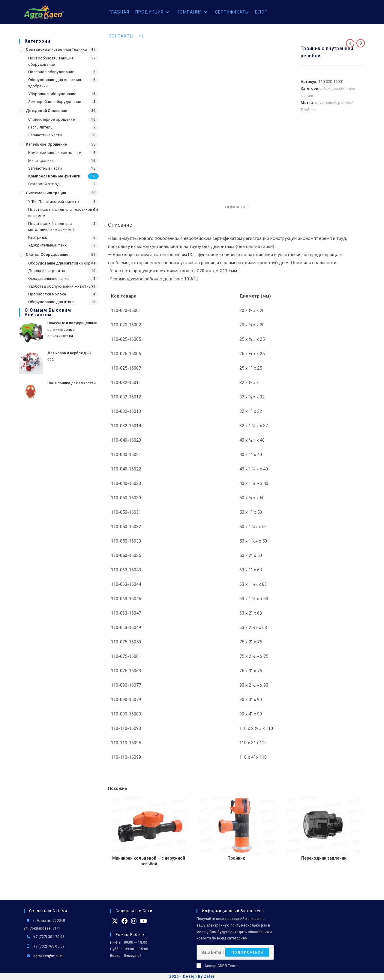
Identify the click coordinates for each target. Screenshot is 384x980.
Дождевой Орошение (46, 111)
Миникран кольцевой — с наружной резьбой (149, 861)
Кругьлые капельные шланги (55, 153)
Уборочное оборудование (52, 94)
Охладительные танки (48, 278)
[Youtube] (144, 921)
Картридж (37, 237)
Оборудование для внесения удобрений (55, 83)
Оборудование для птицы (52, 302)
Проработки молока (47, 294)
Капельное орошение (46, 144)
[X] (115, 921)
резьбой (346, 103)
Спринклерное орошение (51, 119)
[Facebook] (124, 921)
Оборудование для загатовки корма (62, 263)
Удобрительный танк (47, 245)
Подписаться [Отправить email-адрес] (247, 952)
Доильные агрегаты (47, 271)
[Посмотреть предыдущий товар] (350, 43)
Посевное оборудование (51, 72)
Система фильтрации (46, 193)
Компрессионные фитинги (54, 176)
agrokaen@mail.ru (48, 956)
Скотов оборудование (47, 254)
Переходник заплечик (324, 858)
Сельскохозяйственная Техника (56, 49)
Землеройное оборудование (55, 102)
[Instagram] (134, 921)
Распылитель (40, 127)
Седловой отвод (44, 184)
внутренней (326, 103)
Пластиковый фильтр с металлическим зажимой (51, 227)
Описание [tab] (236, 207)
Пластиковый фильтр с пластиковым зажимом (63, 213)
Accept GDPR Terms (217, 966)
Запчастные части (45, 135)
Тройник (308, 110)
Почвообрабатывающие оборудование (51, 61)
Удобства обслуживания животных (61, 286)
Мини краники (41, 160)
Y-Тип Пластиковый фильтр (54, 202)
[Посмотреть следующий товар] (361, 43)
